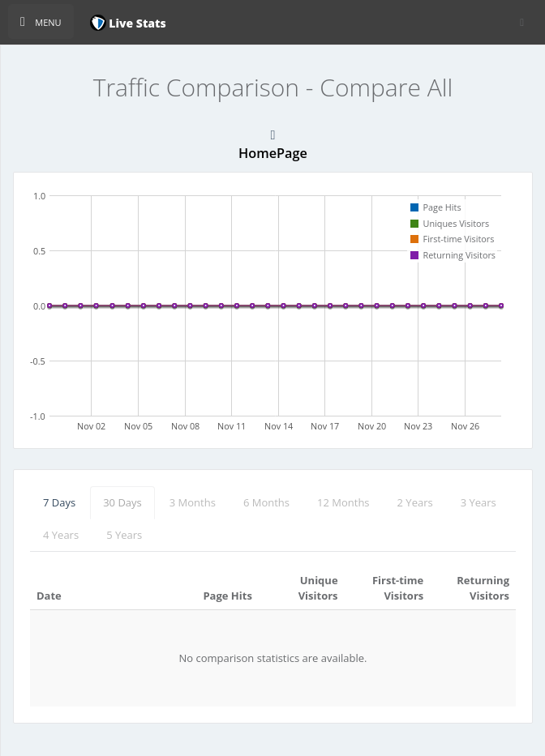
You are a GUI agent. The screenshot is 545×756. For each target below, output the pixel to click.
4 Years (61, 535)
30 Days (122, 502)
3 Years (478, 502)
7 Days (59, 502)
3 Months (193, 502)
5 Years (124, 535)
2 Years (415, 502)
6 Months (266, 502)
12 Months (343, 502)
